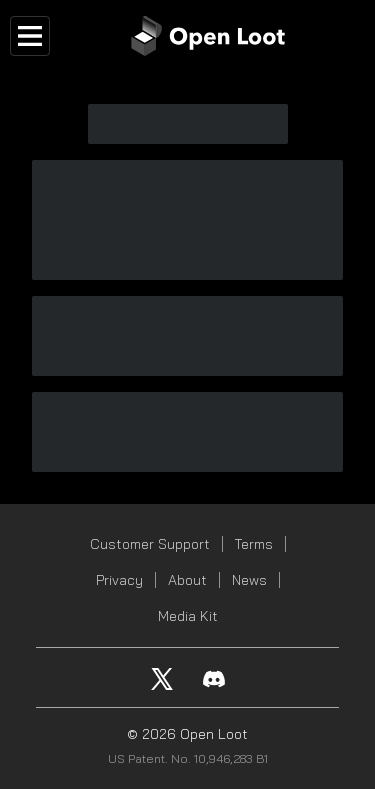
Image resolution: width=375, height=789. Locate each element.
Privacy (119, 580)
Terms (254, 544)
